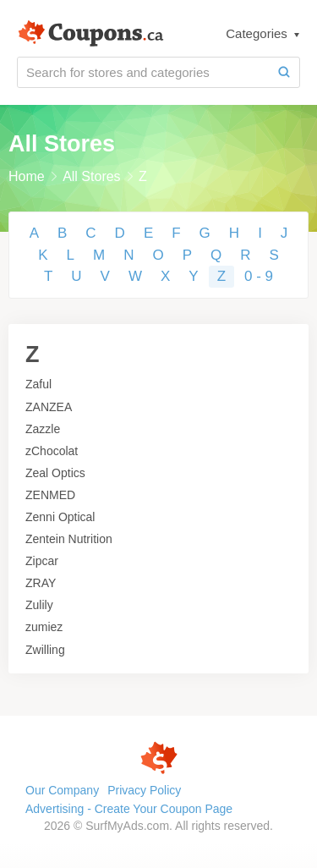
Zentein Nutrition (69, 539)
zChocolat (52, 451)
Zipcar (42, 561)
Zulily (39, 605)
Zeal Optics (55, 473)
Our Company (62, 790)
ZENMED (50, 495)
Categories (258, 33)
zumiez (44, 627)
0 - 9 (259, 276)
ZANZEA (49, 407)
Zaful (38, 384)
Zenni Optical (60, 517)
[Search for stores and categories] (143, 72)
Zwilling (45, 650)
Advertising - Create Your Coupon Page (129, 809)
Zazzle (43, 429)
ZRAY (41, 583)
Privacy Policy (144, 790)
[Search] (284, 72)
